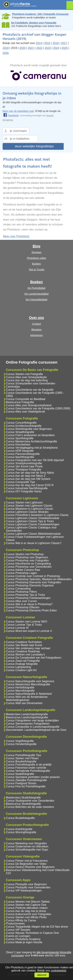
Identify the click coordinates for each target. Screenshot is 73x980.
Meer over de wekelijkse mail (18, 111)
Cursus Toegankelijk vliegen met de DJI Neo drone (37, 927)
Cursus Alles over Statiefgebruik (26, 412)
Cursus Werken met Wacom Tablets (28, 902)
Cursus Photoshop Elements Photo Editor (31, 610)
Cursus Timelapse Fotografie (24, 470)
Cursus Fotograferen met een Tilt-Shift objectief (35, 460)
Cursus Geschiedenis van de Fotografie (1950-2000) (38, 408)
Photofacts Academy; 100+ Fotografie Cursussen (40, 14)
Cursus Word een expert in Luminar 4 (29, 631)
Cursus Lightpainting (19, 667)
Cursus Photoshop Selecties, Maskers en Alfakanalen (39, 579)
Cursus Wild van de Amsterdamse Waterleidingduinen (27, 698)
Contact (36, 324)
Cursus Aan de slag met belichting (27, 380)
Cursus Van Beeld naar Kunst (24, 645)
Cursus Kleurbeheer (18, 445)
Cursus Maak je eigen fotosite (24, 942)
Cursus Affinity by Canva (21, 920)
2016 (56, 43)
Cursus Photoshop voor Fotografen (27, 560)
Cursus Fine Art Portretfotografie (26, 786)
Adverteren (36, 335)
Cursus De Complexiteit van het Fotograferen (34, 658)
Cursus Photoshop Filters (21, 592)
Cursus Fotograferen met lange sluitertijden (32, 720)
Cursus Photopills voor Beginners (26, 884)
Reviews (37, 252)
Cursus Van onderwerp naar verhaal (28, 648)
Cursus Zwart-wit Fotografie (23, 661)
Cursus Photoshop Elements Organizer (30, 585)
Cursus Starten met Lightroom (24, 502)
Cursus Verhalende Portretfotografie (28, 771)
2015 (47, 43)
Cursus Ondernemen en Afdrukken (27, 846)
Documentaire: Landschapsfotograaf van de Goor (36, 730)
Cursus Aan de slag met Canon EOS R (30, 485)
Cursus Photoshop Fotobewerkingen (28, 598)
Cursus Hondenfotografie (21, 744)
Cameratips (13, 387)
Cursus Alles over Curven (22, 601)
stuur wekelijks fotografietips (34, 146)
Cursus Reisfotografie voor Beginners (29, 429)
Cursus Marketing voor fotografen (26, 843)
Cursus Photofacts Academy (23, 939)
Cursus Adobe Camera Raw (23, 570)
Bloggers (36, 329)
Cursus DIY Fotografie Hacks (24, 491)
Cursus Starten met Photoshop (25, 554)
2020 (22, 48)
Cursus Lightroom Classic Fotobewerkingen (33, 524)
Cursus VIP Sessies (18, 930)
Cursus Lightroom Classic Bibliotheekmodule (33, 534)
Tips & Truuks (36, 269)
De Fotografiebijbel (36, 299)
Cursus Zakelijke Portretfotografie (26, 780)
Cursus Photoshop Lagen (22, 573)
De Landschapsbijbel (36, 294)
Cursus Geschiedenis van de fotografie (30, 390)
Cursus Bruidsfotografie (20, 818)
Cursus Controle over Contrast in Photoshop (33, 576)
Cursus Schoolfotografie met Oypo (27, 850)
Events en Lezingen (18, 936)
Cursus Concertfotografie (21, 423)
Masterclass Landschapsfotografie (27, 714)
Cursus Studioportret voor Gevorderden (30, 801)
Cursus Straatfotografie (20, 432)
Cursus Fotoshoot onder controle (26, 768)
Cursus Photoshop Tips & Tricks (26, 595)
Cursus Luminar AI (17, 628)
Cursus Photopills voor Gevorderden (28, 887)
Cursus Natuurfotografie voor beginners (30, 681)
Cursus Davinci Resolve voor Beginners (30, 867)
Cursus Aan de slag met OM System (28, 479)
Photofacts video (37, 258)
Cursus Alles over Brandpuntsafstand (29, 405)
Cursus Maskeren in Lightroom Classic (30, 509)
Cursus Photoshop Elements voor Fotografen (34, 582)
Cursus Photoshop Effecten (23, 607)
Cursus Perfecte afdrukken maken (27, 908)
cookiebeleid (58, 971)
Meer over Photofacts (16, 236)
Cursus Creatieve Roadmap (23, 651)
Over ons (37, 318)
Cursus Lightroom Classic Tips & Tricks (30, 521)
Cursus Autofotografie (19, 829)
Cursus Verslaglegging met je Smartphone (32, 448)
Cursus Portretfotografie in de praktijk (29, 765)
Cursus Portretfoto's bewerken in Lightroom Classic (37, 515)
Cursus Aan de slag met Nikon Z (26, 476)
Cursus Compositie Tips (20, 482)
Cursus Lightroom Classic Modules (27, 512)
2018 (6, 48)
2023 (48, 48)
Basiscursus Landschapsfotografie (27, 717)
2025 (65, 48)
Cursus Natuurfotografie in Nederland (29, 694)
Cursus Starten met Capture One (26, 905)
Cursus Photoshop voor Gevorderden (29, 567)
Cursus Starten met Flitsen (22, 758)
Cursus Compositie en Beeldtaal (26, 399)
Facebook (11, 115)
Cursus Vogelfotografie (20, 741)
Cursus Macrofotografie (20, 691)
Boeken (37, 264)
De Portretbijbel (36, 288)
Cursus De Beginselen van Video (26, 864)
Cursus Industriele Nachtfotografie (27, 488)
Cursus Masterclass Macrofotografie (28, 684)
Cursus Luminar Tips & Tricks (24, 625)
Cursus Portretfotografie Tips (24, 755)
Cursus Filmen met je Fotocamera (27, 861)
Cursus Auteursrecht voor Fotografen (29, 914)
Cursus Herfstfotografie (20, 687)
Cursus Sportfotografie (20, 438)
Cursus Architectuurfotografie (24, 426)
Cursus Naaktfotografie (20, 774)
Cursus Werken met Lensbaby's (25, 655)
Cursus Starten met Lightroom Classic (29, 506)
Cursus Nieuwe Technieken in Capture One (32, 933)
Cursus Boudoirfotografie (21, 761)
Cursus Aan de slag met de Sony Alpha (30, 473)
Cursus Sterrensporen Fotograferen (28, 724)
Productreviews (15, 924)
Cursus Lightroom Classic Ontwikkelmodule (33, 518)
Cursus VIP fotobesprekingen (24, 891)
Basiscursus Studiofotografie (23, 804)
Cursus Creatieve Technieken (24, 642)
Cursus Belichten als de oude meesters (30, 807)
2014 (39, 43)
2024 (56, 48)
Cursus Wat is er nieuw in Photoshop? (29, 604)
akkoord (42, 975)
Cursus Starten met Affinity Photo (26, 917)
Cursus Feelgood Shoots (21, 783)
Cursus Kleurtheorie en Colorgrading (28, 564)
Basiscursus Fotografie (20, 402)
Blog (36, 246)
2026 (6, 53)
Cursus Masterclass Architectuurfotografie (31, 441)
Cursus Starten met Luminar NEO (27, 622)
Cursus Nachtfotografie (20, 457)
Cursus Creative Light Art (21, 670)
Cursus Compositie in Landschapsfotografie (33, 727)
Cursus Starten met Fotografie (24, 374)
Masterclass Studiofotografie (23, 798)
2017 (64, 43)
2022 (39, 48)
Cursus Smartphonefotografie (24, 463)
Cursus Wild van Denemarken (24, 703)
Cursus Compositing (18, 589)
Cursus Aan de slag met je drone (26, 911)
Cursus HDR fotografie (20, 451)
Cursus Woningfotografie (21, 832)
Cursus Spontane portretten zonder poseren (33, 777)
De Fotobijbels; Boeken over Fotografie (34, 23)
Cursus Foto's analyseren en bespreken (30, 435)
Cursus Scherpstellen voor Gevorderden (31, 383)
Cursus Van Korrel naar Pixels (24, 466)
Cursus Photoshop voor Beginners (27, 557)
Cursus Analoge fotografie (22, 664)
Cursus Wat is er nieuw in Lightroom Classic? (34, 543)
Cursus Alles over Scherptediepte (26, 377)
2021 (31, 48)
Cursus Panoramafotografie (23, 454)
